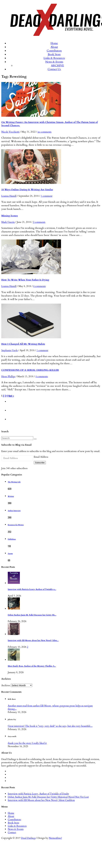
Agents (10, 554)
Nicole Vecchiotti (10, 132)
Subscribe (40, 463)
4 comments (42, 376)
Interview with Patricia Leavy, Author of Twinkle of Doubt (38, 794)
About (54, 47)
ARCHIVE (57, 66)
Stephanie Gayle (10, 350)
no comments (45, 132)
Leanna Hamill (9, 196)
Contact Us (54, 69)
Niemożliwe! (55, 838)
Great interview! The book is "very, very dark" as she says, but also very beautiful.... (50, 726)
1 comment (46, 196)
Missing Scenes (10, 216)
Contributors (54, 51)
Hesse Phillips (8, 376)
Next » (11, 396)
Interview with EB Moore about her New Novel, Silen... (33, 641)
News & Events (54, 62)
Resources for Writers (16, 525)
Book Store (54, 54)
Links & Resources (54, 58)
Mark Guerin (8, 222)
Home (54, 43)
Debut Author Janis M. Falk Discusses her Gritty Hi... (32, 615)
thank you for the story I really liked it (27, 743)
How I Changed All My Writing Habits (23, 344)
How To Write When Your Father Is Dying (25, 280)
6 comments (39, 286)
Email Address (41, 457)
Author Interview (14, 511)
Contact (12, 832)
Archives (6, 685)
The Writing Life (14, 482)
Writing (11, 496)
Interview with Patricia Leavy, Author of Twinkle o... (32, 589)
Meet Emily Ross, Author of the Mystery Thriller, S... (32, 666)
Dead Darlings (28, 838)
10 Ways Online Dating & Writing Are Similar (27, 190)
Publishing (12, 539)
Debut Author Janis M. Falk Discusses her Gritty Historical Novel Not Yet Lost (48, 797)
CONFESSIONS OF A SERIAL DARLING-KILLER (30, 370)
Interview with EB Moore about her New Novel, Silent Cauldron (41, 800)
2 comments (39, 222)
